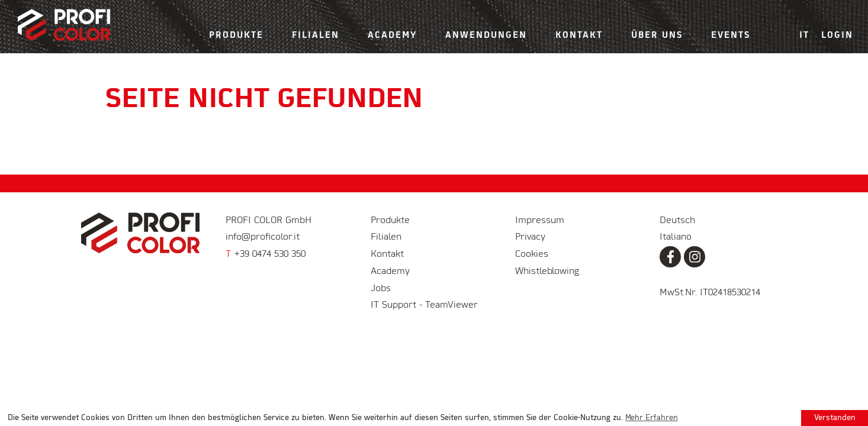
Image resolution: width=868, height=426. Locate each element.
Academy (392, 35)
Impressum (540, 221)
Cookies (532, 254)
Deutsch (677, 221)
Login (837, 35)
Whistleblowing (547, 272)
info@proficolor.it (263, 237)
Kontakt (579, 35)
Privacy (530, 237)
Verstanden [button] (835, 418)
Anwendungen (486, 35)
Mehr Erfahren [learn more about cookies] (652, 418)
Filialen (316, 35)
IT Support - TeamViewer (424, 305)
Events (731, 35)
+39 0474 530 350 (266, 254)
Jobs (381, 289)
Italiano (676, 237)
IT (804, 35)
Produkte (236, 35)
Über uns (657, 35)
